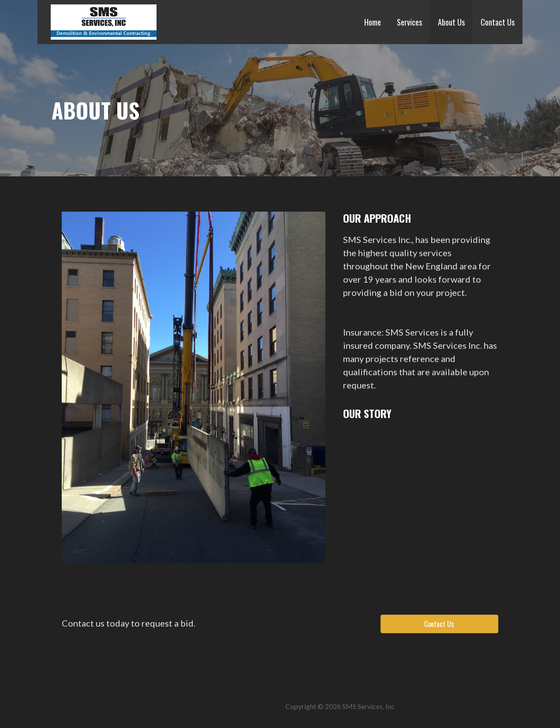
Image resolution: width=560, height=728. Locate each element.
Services (409, 22)
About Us (451, 22)
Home (373, 22)
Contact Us (498, 22)
